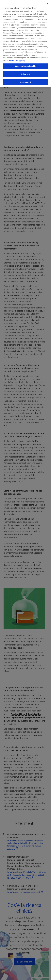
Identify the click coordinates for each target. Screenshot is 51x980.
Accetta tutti (25, 81)
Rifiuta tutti (26, 73)
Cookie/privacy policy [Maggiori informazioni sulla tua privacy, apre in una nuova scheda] (16, 59)
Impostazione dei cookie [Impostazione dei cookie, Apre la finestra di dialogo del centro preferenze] (25, 65)
